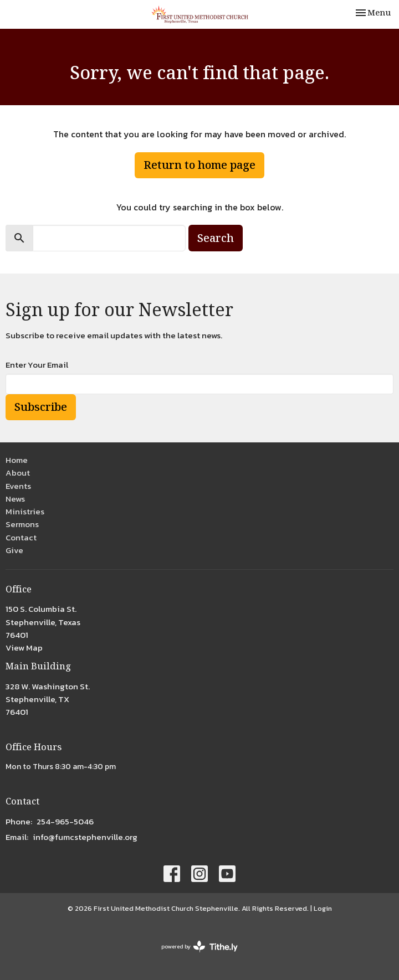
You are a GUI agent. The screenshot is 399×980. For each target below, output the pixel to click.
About (18, 473)
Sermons (22, 524)
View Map (24, 648)
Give (14, 550)
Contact (21, 537)
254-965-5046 (65, 821)
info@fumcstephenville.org (85, 837)
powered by (199, 947)
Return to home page (199, 165)
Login (323, 908)
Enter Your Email (37, 365)
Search (216, 238)
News (15, 499)
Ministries (25, 511)
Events (18, 486)
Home (17, 460)
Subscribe (41, 407)
